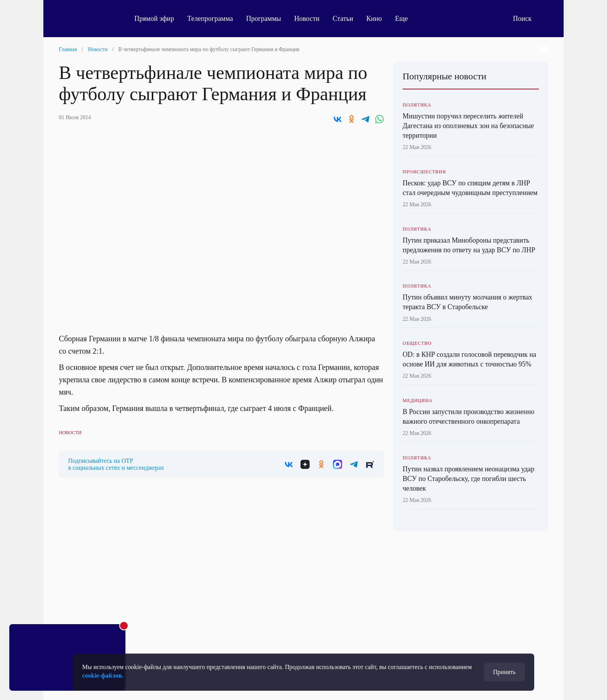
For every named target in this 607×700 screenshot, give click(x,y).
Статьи (343, 19)
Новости (307, 19)
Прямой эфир (154, 19)
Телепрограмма (210, 19)
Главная (68, 49)
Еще (406, 19)
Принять (504, 672)
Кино (374, 19)
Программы (264, 19)
